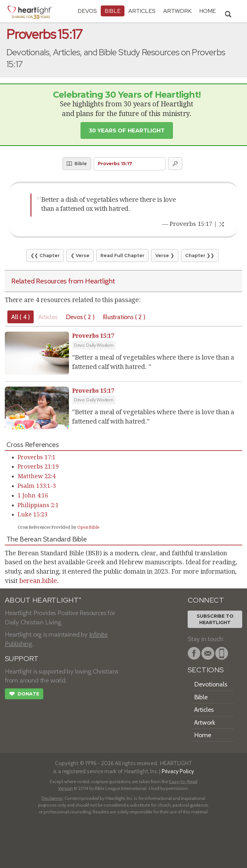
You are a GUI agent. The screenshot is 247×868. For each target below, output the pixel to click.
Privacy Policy (178, 771)
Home (203, 735)
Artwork (177, 11)
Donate (24, 694)
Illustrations (124, 317)
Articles (142, 11)
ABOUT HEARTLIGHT (43, 600)
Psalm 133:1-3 (37, 486)
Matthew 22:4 (37, 476)
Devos (87, 11)
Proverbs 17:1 (37, 457)
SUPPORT (22, 659)
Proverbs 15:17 (93, 336)
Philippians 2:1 (38, 505)
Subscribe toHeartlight (215, 619)
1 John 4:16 (33, 495)
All (21, 317)
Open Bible (88, 527)
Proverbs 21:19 (38, 466)
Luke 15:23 (33, 514)
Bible (113, 11)
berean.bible (38, 581)
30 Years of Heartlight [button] (127, 130)
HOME (208, 11)
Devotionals (211, 684)
